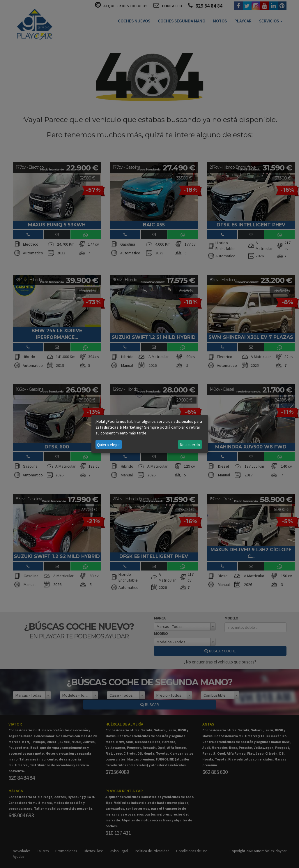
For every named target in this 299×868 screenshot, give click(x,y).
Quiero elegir (108, 445)
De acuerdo (190, 445)
